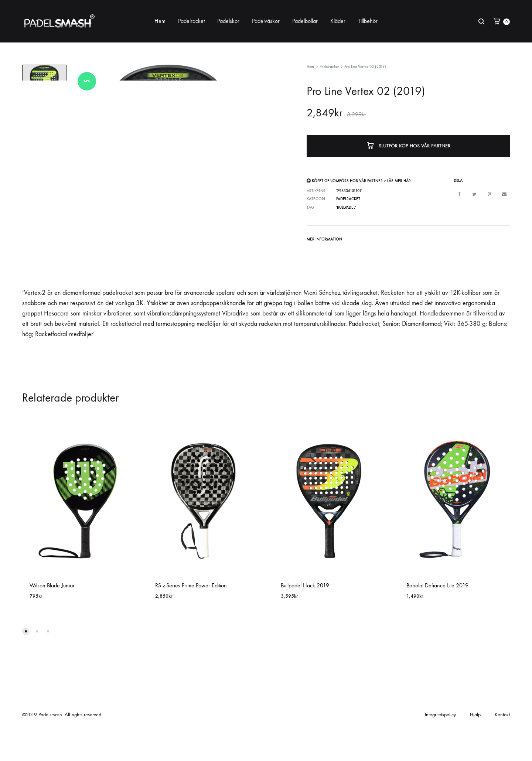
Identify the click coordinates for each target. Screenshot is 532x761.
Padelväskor (266, 21)
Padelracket (191, 21)
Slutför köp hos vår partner (408, 145)
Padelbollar (305, 21)
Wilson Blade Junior (52, 614)
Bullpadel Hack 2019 (305, 614)
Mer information (324, 239)
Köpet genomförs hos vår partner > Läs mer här (361, 181)
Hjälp (475, 744)
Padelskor (228, 21)
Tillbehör (368, 21)
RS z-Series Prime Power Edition (191, 614)
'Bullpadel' (346, 207)
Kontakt (502, 744)
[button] (26, 661)
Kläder (338, 21)
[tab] (324, 241)
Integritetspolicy (440, 744)
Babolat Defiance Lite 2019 (437, 614)
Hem (160, 21)
